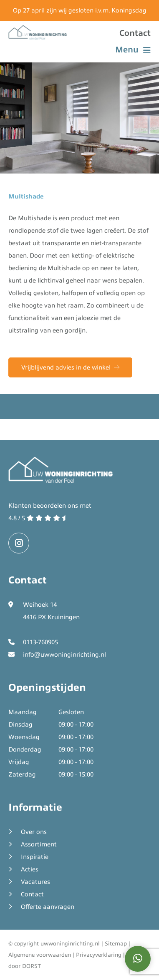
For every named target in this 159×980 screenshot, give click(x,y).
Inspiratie (35, 857)
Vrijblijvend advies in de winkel (70, 367)
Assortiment (39, 844)
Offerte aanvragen (48, 907)
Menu (133, 50)
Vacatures (35, 882)
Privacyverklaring (99, 955)
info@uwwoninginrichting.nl (64, 655)
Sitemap (116, 944)
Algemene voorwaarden (40, 955)
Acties (30, 869)
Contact (135, 33)
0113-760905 (40, 642)
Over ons (34, 832)
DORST (32, 966)
